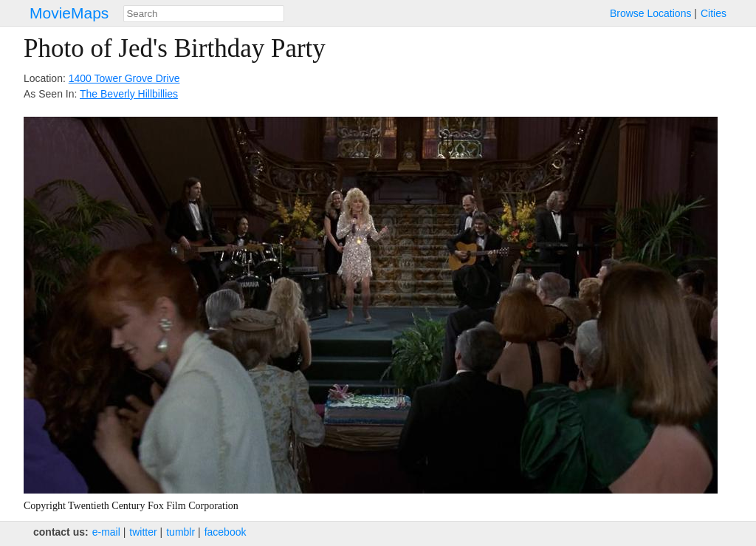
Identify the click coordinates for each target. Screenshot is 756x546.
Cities (714, 13)
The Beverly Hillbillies (129, 94)
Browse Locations (651, 13)
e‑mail (106, 532)
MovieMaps (69, 13)
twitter (143, 532)
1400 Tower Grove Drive (124, 78)
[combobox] (204, 14)
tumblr (181, 532)
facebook (226, 532)
